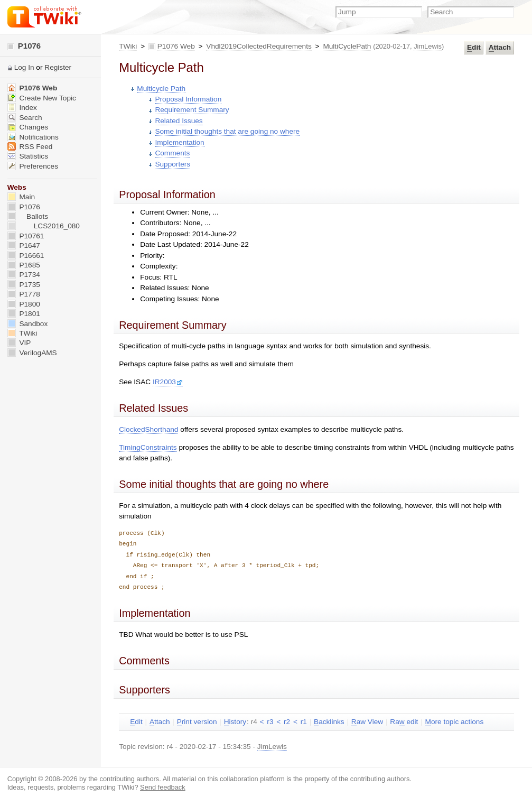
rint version (197, 722)
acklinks (329, 722)
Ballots (28, 216)
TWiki (128, 46)
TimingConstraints (148, 447)
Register (58, 67)
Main (21, 197)
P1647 (24, 245)
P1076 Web (176, 46)
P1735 (24, 285)
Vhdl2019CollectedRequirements (259, 46)
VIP (19, 343)
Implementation (179, 142)
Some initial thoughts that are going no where (227, 131)
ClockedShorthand (148, 429)
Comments (172, 153)
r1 (304, 722)
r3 (270, 722)
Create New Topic (42, 98)
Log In (24, 67)
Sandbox (28, 324)
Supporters (172, 164)
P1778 (24, 294)
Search (25, 118)
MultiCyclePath (347, 46)
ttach (500, 48)
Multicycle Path (161, 89)
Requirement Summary (192, 110)
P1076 (24, 46)
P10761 (26, 236)
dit (474, 48)
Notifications (33, 137)
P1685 (24, 265)
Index (22, 108)
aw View (367, 722)
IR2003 (168, 382)
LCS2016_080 (44, 226)
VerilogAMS (32, 353)
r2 (287, 722)
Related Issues (179, 121)
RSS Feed (30, 147)
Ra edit (404, 722)
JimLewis (428, 46)
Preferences (33, 166)
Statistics (28, 156)
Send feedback (163, 787)
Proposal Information (188, 99)
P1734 (24, 275)
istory (235, 722)
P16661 (26, 256)
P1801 (24, 314)
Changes (28, 127)
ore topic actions (455, 722)
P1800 (24, 304)
